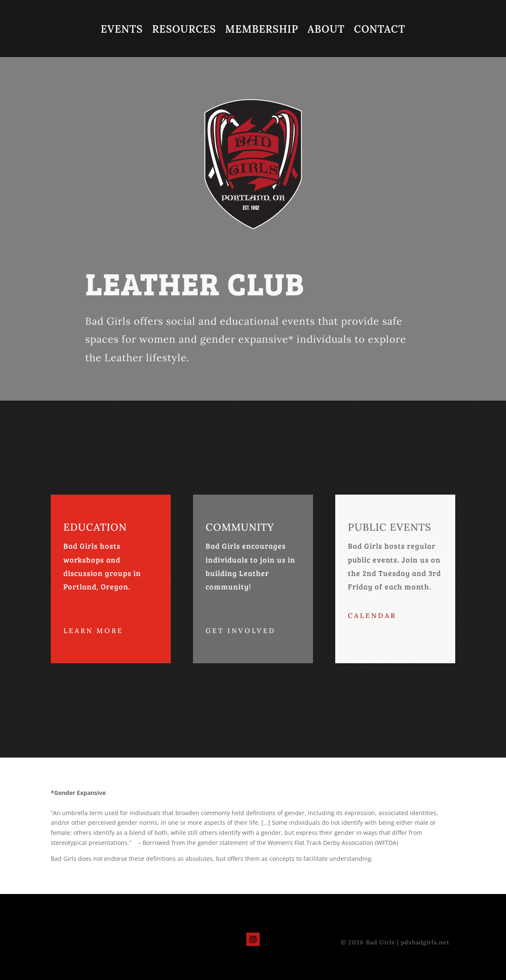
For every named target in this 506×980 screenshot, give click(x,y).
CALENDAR (372, 615)
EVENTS (122, 31)
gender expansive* (245, 339)
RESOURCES (184, 31)
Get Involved (241, 631)
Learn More (93, 631)
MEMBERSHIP (262, 31)
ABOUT (326, 31)
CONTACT (380, 31)
